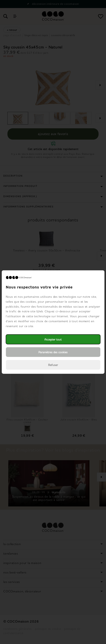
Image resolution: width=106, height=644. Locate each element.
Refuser (53, 365)
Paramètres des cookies (53, 352)
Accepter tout (53, 339)
